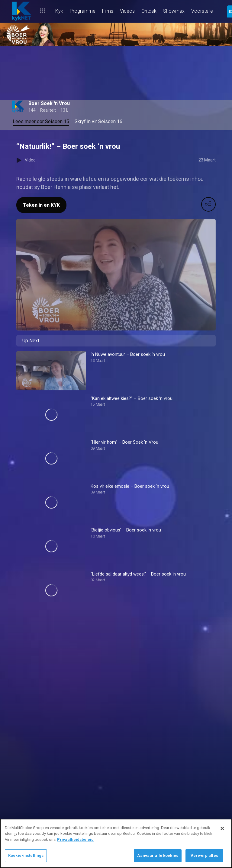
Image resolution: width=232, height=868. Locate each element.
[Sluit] (222, 828)
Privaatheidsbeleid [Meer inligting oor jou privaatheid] (75, 839)
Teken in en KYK (41, 205)
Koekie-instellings (26, 855)
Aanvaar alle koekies (158, 855)
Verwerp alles (204, 855)
